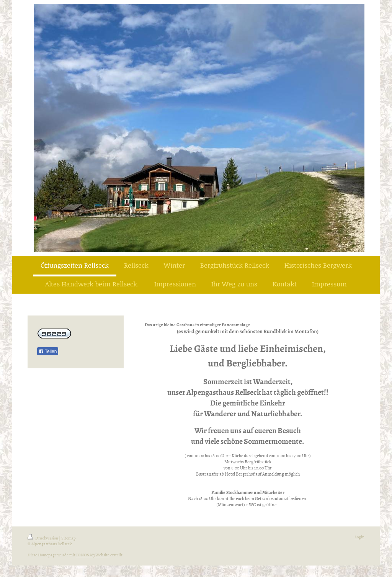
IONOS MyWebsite (93, 555)
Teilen (48, 351)
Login (359, 537)
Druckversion (43, 538)
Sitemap (69, 538)
